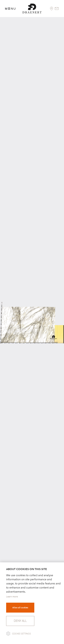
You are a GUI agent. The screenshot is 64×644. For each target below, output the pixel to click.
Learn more (12, 597)
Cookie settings (22, 634)
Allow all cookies (20, 608)
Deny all (20, 621)
